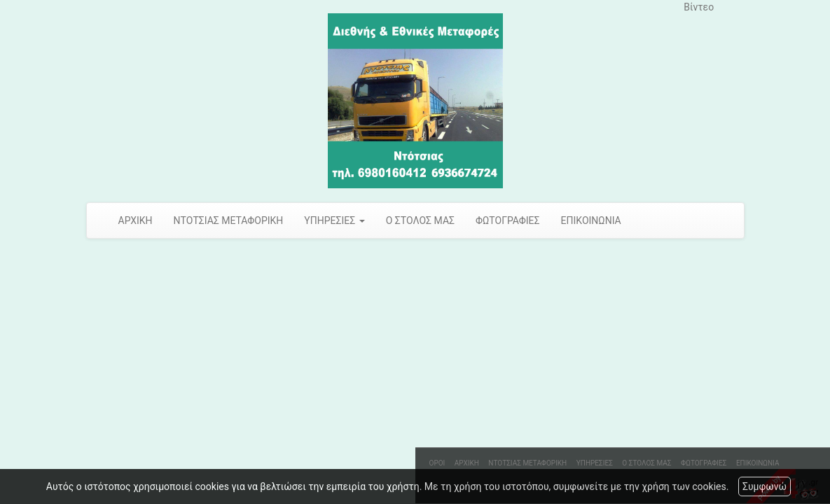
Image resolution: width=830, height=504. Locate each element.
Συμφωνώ (765, 486)
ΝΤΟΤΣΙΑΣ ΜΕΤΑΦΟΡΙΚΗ (229, 220)
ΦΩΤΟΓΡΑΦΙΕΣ (508, 220)
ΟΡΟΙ (437, 463)
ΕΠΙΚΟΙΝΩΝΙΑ (591, 220)
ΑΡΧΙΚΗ (136, 220)
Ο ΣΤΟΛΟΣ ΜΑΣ (420, 220)
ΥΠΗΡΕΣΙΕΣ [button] (334, 220)
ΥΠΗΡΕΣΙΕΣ (595, 463)
